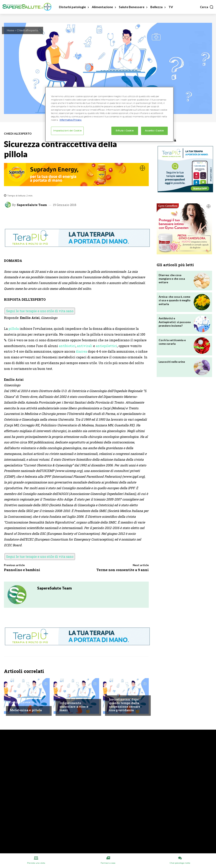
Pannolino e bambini (22, 570)
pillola (14, 329)
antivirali (85, 346)
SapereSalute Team (32, 205)
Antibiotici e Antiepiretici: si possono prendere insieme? (175, 322)
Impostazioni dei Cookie (67, 131)
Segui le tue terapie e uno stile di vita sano (40, 311)
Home (11, 30)
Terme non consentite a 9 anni (123, 570)
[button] (207, 7)
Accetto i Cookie (154, 131)
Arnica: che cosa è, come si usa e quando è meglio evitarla (175, 300)
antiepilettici (106, 346)
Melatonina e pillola (26, 710)
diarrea (81, 351)
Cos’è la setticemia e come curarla (172, 342)
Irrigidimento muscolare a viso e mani (74, 706)
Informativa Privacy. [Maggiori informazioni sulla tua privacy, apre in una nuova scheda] (71, 120)
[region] (109, 114)
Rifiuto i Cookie (125, 131)
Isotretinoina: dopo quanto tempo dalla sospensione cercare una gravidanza (125, 705)
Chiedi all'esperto (27, 30)
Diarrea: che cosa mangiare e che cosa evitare (172, 279)
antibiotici (67, 346)
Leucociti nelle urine (172, 362)
